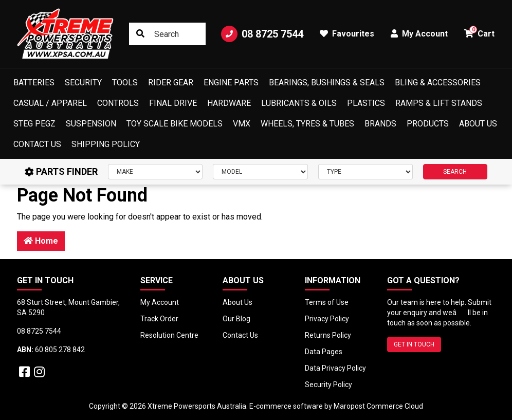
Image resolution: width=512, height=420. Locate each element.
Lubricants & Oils (299, 103)
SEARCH (455, 172)
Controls (118, 103)
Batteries (34, 83)
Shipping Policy (106, 144)
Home (41, 241)
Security (83, 83)
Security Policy (328, 385)
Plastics (366, 103)
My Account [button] (419, 34)
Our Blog (236, 319)
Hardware (229, 103)
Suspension (91, 124)
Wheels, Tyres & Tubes (307, 124)
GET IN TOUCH (414, 344)
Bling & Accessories (438, 83)
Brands (380, 124)
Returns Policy (328, 335)
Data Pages (324, 352)
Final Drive (173, 103)
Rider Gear (171, 83)
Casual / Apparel (50, 103)
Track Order (159, 319)
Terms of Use (327, 302)
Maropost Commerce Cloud (378, 406)
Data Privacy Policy (335, 368)
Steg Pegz (34, 124)
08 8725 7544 (262, 34)
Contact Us (37, 144)
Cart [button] (479, 32)
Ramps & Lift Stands (439, 103)
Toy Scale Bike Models (175, 124)
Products (428, 124)
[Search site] (140, 34)
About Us (478, 124)
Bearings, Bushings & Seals (327, 83)
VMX (242, 124)
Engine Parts (231, 83)
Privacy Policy (327, 319)
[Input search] (167, 34)
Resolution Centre (169, 335)
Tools (125, 83)
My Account (160, 302)
